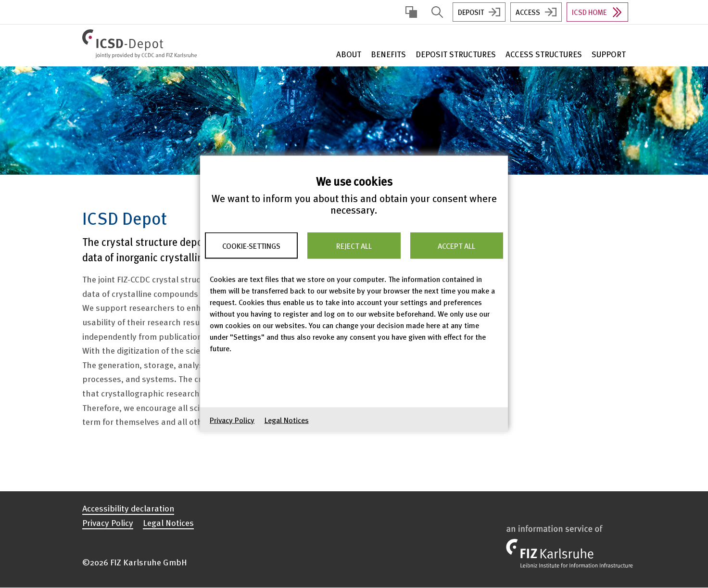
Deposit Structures (456, 54)
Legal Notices (287, 420)
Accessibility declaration (128, 508)
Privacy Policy (232, 420)
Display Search (437, 12)
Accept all (456, 245)
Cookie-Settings (251, 245)
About (349, 54)
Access (528, 12)
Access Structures (544, 54)
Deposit (471, 12)
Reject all (354, 245)
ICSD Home (589, 12)
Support (609, 54)
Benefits (388, 54)
